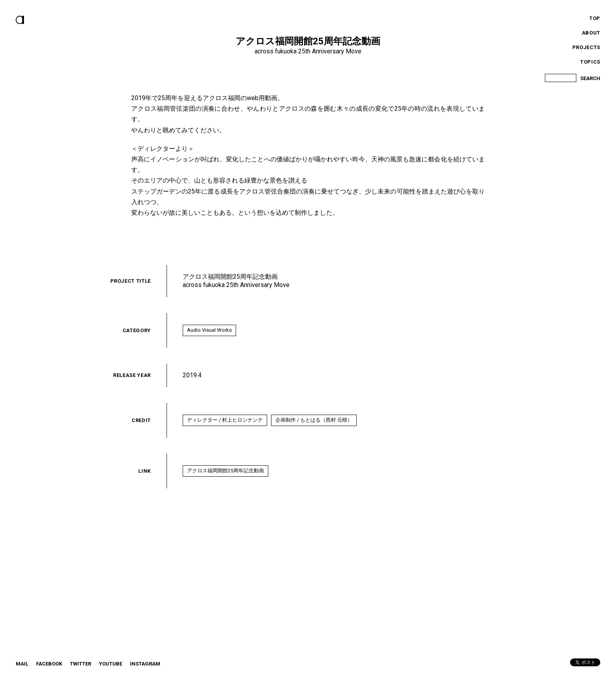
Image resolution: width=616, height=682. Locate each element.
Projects (586, 47)
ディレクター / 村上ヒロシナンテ (225, 420)
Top (595, 18)
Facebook (49, 664)
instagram (145, 664)
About (591, 33)
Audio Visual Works (209, 330)
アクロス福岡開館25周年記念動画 (225, 471)
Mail (22, 664)
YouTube (111, 664)
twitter (81, 664)
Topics (590, 62)
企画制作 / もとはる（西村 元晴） (314, 420)
